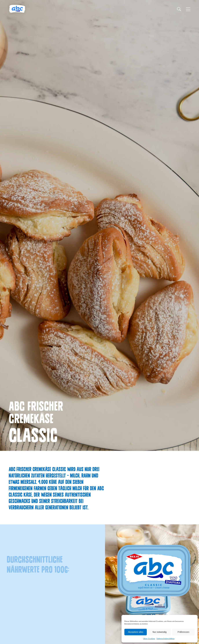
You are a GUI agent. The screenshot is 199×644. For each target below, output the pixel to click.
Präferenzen (183, 632)
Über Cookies (149, 639)
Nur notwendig (160, 632)
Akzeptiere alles (136, 632)
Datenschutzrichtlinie (166, 639)
